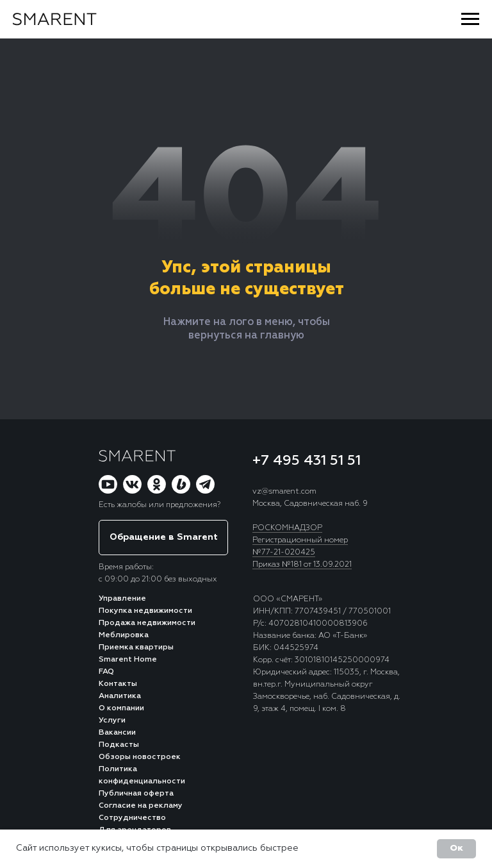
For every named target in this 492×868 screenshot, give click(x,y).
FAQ (106, 672)
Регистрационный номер (300, 540)
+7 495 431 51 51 (307, 461)
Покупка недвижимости (145, 611)
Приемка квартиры (136, 647)
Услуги (112, 721)
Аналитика (120, 696)
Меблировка (124, 635)
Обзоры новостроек (140, 757)
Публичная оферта (136, 794)
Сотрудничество (132, 818)
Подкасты (119, 745)
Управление (122, 599)
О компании (121, 708)
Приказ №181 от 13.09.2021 (302, 565)
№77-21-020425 (284, 553)
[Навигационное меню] (470, 19)
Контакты (118, 684)
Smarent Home (128, 660)
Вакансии (117, 733)
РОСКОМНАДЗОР (287, 528)
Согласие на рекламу (141, 806)
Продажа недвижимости (147, 623)
